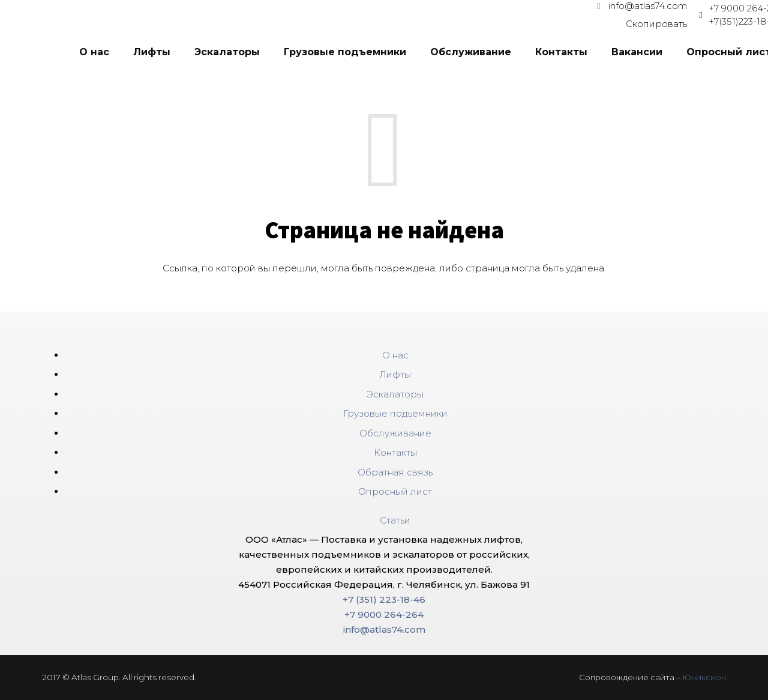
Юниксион (704, 677)
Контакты (395, 452)
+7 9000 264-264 (384, 614)
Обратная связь (395, 472)
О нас (395, 355)
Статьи (395, 520)
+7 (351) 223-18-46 (384, 599)
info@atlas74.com (384, 629)
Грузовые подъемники (395, 413)
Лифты (395, 374)
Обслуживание (395, 433)
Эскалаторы (395, 394)
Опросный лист (395, 491)
